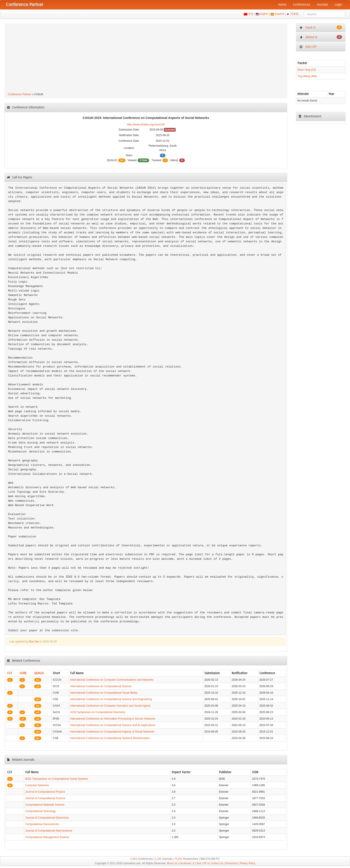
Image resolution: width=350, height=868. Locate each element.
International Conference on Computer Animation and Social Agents (110, 706)
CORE (23, 673)
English (264, 14)
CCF (10, 673)
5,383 (134, 859)
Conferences (302, 5)
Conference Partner (20, 94)
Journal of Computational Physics (45, 792)
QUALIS (39, 673)
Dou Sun (34, 642)
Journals (322, 5)
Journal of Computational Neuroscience (49, 831)
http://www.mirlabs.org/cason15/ (146, 125)
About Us (172, 863)
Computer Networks (37, 785)
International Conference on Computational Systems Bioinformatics (110, 738)
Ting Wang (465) (307, 76)
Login (338, 5)
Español (279, 14)
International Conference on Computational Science (101, 686)
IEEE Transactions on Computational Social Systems (57, 779)
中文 (251, 14)
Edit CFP (308, 47)
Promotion (231, 863)
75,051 (178, 859)
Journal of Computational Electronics (47, 818)
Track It (321, 27)
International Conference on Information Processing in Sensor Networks (113, 719)
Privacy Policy (248, 863)
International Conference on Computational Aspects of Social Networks (112, 732)
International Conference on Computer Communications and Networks (112, 680)
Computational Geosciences (42, 824)
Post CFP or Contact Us (210, 863)
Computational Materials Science (45, 805)
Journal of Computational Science (45, 798)
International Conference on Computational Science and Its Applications (113, 725)
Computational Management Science (47, 837)
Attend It (321, 37)
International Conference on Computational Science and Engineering (111, 699)
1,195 (158, 859)
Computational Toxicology (41, 811)
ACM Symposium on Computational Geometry (98, 712)
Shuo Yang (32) (307, 70)
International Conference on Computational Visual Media (104, 693)
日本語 (295, 14)
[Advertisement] (146, 59)
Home (282, 5)
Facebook (185, 863)
